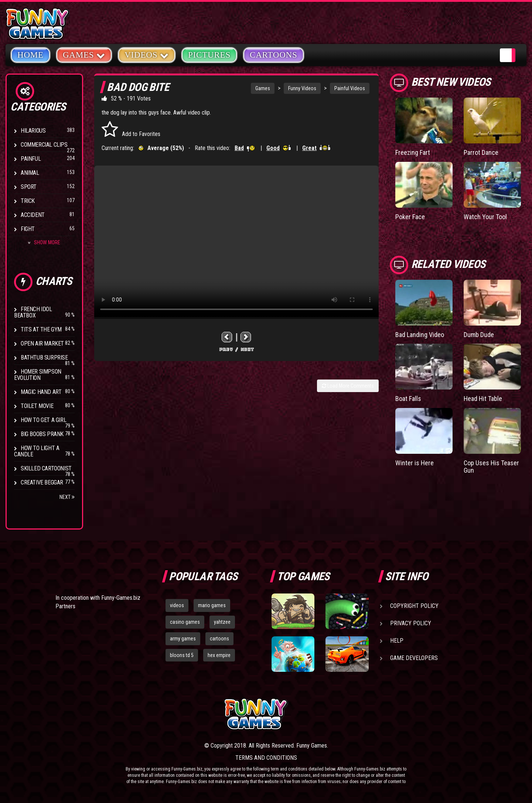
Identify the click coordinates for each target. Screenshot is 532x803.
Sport (29, 187)
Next (67, 497)
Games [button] (84, 55)
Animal (30, 173)
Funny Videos (302, 88)
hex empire (219, 655)
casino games (185, 622)
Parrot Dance (481, 152)
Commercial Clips (44, 145)
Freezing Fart (413, 152)
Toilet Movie (37, 406)
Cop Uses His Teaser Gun (491, 467)
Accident (33, 215)
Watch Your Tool (485, 217)
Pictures (209, 55)
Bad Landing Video (420, 335)
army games (183, 639)
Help (397, 641)
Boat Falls (408, 399)
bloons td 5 (182, 655)
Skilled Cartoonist (46, 468)
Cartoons (274, 55)
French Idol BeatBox (33, 312)
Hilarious (33, 131)
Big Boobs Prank (42, 434)
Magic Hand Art (41, 392)
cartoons (219, 639)
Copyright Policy (414, 606)
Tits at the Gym (41, 329)
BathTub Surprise (44, 358)
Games (263, 88)
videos (177, 605)
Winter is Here (415, 463)
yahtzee (222, 622)
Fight (28, 229)
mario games (212, 605)
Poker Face (410, 217)
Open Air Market (42, 343)
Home (30, 55)
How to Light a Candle (37, 451)
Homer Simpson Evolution (38, 375)
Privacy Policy (411, 623)
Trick (28, 201)
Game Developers (414, 658)
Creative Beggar (42, 482)
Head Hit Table (483, 399)
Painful (31, 159)
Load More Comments (348, 386)
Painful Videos (350, 88)
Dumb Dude (479, 335)
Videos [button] (147, 55)
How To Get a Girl (43, 420)
